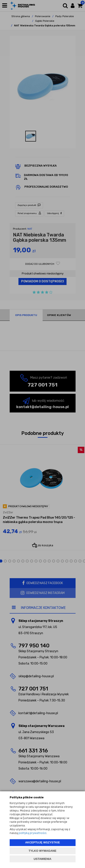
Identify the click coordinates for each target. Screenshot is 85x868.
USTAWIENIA (42, 859)
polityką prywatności (32, 833)
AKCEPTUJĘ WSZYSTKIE (42, 842)
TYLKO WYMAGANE (42, 851)
